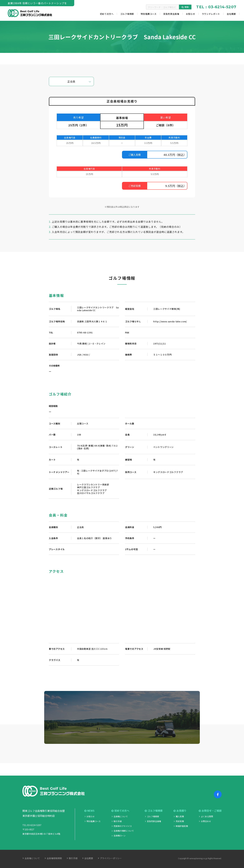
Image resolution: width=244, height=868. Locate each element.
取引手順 (118, 821)
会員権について (121, 816)
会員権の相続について (124, 831)
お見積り (180, 811)
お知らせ (91, 816)
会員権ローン (120, 836)
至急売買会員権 (154, 821)
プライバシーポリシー (111, 858)
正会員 (71, 81)
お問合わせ (206, 821)
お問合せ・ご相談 (210, 811)
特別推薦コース (94, 821)
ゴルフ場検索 (154, 811)
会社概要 (89, 858)
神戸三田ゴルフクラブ (88, 487)
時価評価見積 (182, 826)
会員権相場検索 (54, 858)
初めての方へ (120, 811)
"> (122, 607)
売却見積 (180, 821)
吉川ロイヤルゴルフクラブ (91, 493)
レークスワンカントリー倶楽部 (93, 484)
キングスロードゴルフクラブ (168, 472)
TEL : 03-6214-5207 (216, 7)
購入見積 (180, 816)
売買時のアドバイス (123, 826)
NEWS (89, 811)
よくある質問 (207, 816)
